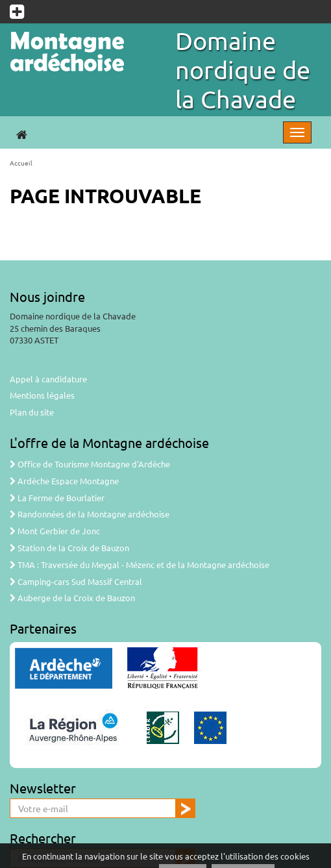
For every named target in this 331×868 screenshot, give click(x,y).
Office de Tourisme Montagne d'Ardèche (90, 464)
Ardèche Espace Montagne (64, 481)
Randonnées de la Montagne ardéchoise (90, 514)
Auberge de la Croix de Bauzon (72, 598)
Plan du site (32, 412)
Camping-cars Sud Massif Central (76, 581)
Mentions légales (42, 395)
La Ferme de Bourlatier (57, 498)
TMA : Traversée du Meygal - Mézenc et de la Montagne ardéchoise (140, 564)
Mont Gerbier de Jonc (55, 531)
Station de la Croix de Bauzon (69, 548)
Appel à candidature (48, 379)
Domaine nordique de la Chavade (243, 69)
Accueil (21, 163)
